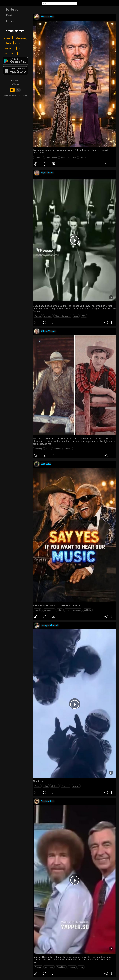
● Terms (15, 84)
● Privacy (15, 80)
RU (18, 90)
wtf (6, 53)
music (17, 43)
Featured (12, 9)
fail (19, 48)
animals (7, 43)
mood (14, 53)
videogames (20, 38)
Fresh (10, 21)
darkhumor (9, 48)
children (8, 38)
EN (12, 90)
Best (9, 15)
